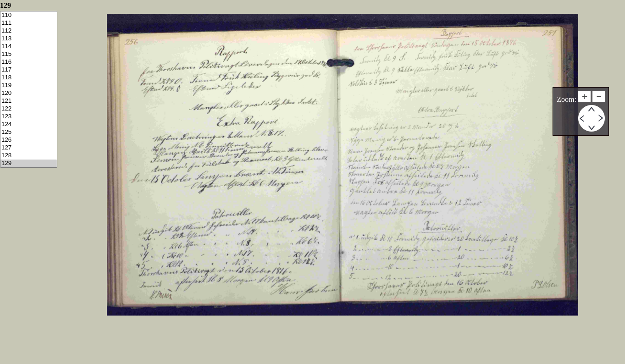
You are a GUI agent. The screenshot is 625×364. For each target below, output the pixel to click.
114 (29, 47)
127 (29, 148)
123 (29, 117)
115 (29, 54)
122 (29, 109)
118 (29, 78)
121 (29, 101)
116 (29, 62)
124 (29, 124)
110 (29, 15)
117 (29, 70)
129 (29, 163)
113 (29, 39)
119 (29, 85)
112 (29, 31)
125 (29, 132)
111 (29, 23)
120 (29, 93)
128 (29, 156)
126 (29, 140)
